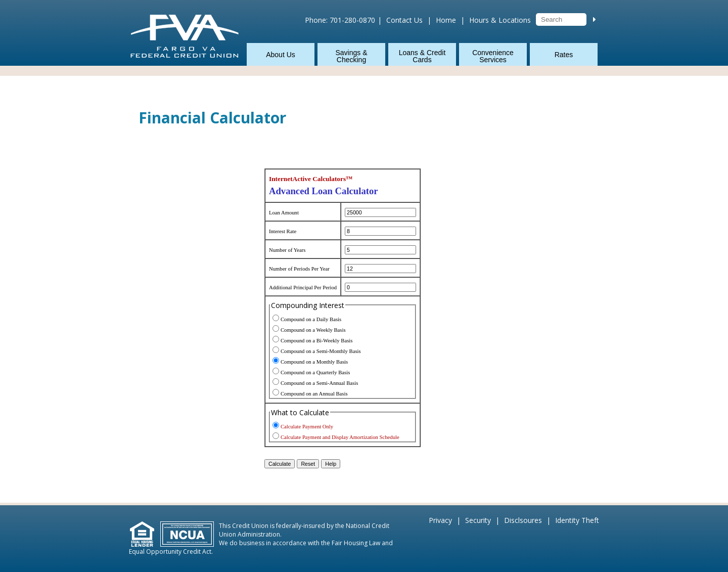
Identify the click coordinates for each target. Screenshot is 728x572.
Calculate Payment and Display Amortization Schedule (340, 437)
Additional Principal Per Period (303, 288)
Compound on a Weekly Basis (313, 330)
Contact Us (404, 20)
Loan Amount (284, 213)
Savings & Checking (351, 56)
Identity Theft (577, 520)
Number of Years (287, 250)
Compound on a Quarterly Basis (315, 372)
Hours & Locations (500, 20)
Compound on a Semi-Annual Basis (319, 383)
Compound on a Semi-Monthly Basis (321, 351)
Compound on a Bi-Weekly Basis (316, 341)
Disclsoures (523, 520)
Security (478, 520)
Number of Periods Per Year (299, 269)
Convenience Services (493, 56)
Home (446, 20)
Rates (564, 55)
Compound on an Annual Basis (314, 394)
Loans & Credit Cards (422, 56)
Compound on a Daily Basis (311, 319)
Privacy (440, 520)
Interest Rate (283, 231)
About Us (281, 55)
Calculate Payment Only (307, 427)
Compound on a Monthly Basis (314, 362)
